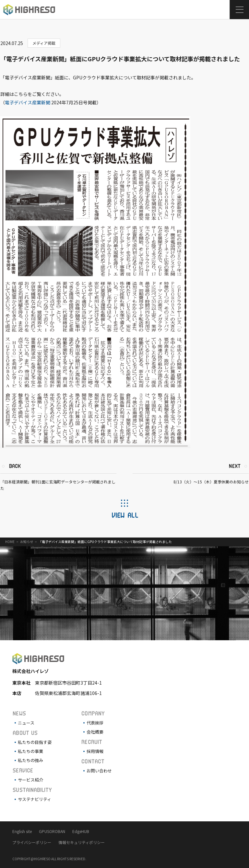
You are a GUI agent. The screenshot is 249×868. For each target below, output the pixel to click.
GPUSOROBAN (52, 831)
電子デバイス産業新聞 (28, 102)
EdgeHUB (81, 831)
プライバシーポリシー (32, 842)
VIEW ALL (125, 515)
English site (22, 831)
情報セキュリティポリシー (82, 842)
